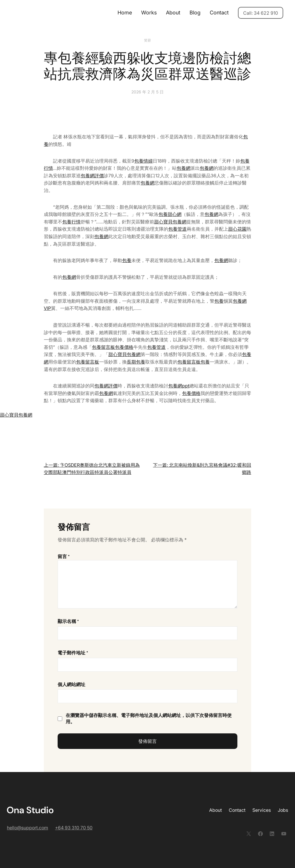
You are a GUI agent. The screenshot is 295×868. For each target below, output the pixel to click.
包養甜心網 (170, 214)
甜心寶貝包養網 (170, 222)
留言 (64, 557)
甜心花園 (237, 229)
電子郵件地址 (73, 653)
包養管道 (177, 229)
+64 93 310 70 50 (74, 828)
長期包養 (136, 362)
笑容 (147, 40)
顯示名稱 (68, 621)
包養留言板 (103, 347)
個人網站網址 (71, 685)
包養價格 (124, 347)
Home (125, 13)
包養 (127, 260)
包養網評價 (92, 176)
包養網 (184, 168)
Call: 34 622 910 (261, 13)
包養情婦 (143, 161)
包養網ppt (179, 386)
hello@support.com (28, 828)
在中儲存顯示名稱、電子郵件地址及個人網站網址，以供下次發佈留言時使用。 (149, 719)
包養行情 (71, 222)
